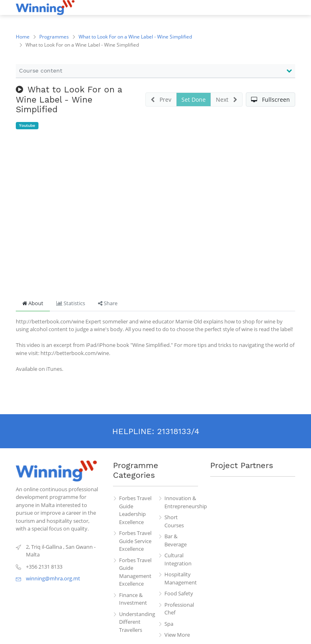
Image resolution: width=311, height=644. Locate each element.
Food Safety (179, 593)
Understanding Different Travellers (136, 622)
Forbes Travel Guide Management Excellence (135, 572)
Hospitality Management (181, 578)
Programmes (54, 37)
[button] (271, 99)
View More (177, 635)
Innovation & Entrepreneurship (181, 502)
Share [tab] (108, 303)
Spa (169, 624)
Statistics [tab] (71, 303)
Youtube (27, 125)
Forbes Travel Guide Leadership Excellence (135, 510)
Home (23, 37)
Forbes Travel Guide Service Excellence (135, 541)
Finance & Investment (133, 599)
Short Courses (174, 521)
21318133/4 (178, 431)
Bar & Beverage (176, 540)
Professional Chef (179, 609)
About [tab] (33, 303)
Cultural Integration (178, 559)
